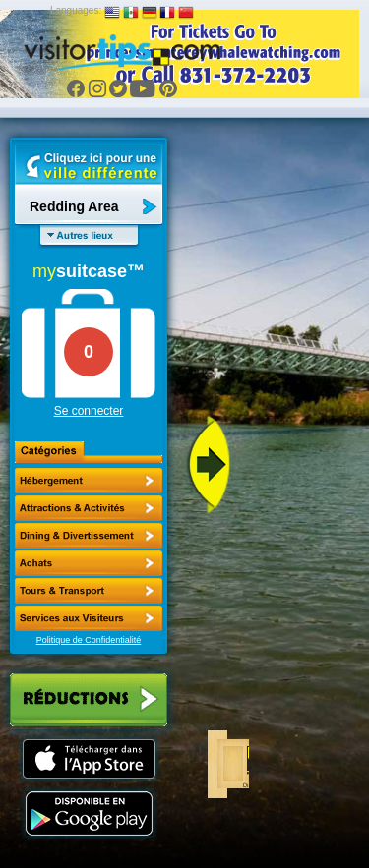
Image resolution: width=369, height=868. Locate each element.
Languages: (76, 10)
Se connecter (89, 411)
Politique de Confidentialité (89, 640)
